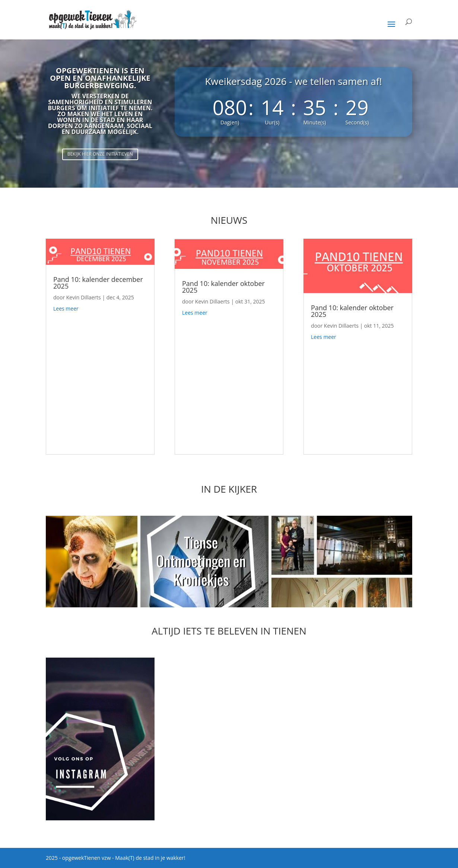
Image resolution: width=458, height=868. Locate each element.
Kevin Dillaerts (84, 297)
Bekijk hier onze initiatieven (100, 154)
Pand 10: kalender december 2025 (98, 283)
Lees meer (66, 309)
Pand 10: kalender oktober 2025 (223, 287)
